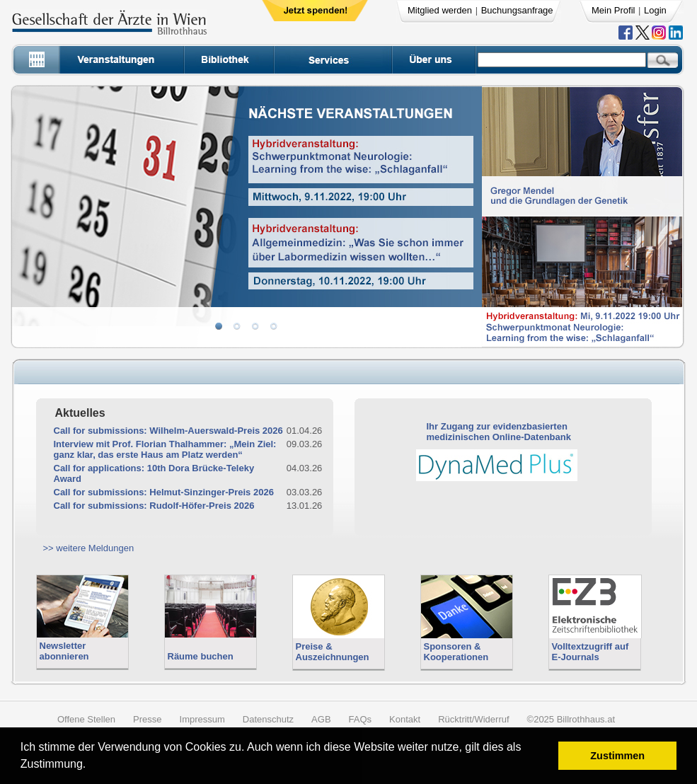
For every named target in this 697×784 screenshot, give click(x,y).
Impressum (202, 719)
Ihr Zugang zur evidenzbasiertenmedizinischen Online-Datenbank (499, 432)
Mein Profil (613, 10)
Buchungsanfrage (517, 10)
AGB (321, 719)
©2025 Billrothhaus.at (571, 719)
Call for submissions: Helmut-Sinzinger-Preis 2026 (164, 492)
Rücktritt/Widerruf (473, 719)
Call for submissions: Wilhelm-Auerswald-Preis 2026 (168, 431)
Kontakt (405, 719)
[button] (91, 766)
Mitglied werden (440, 10)
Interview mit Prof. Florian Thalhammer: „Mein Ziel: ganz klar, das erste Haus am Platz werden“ (165, 449)
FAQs (361, 719)
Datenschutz (268, 719)
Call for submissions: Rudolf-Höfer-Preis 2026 (154, 506)
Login (655, 10)
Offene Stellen (86, 719)
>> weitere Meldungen (89, 548)
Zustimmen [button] (617, 756)
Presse (147, 719)
